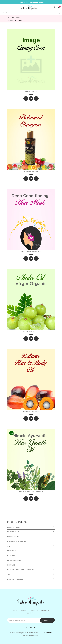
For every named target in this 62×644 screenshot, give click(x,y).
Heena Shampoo (31, 91)
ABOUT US (34, 611)
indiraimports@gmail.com (31, 635)
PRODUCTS (24, 611)
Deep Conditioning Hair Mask (31, 251)
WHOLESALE (45, 611)
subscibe (47, 620)
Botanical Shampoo (31, 171)
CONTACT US (31, 613)
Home (10, 20)
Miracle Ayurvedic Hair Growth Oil (31, 491)
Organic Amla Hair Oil (31, 331)
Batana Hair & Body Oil (31, 411)
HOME (15, 611)
